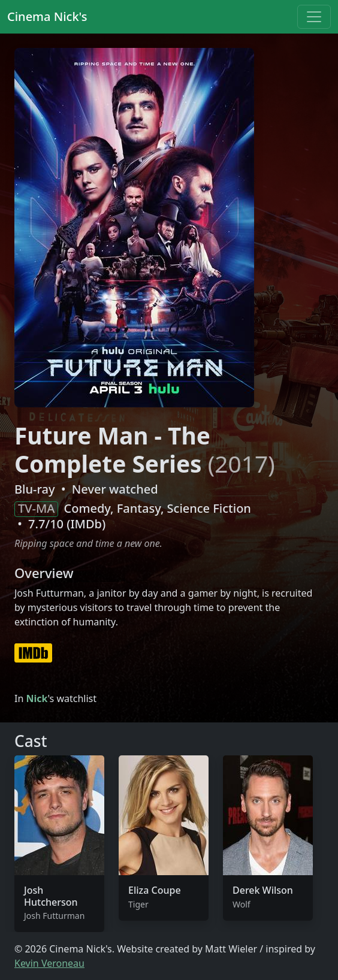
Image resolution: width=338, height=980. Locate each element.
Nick (37, 698)
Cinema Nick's (47, 16)
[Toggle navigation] (314, 17)
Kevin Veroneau (49, 963)
